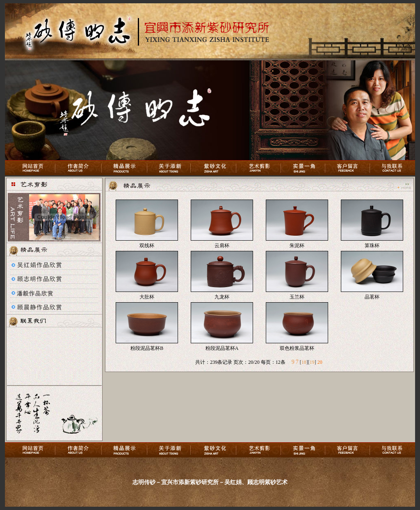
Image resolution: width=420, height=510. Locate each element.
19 (312, 362)
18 (304, 362)
